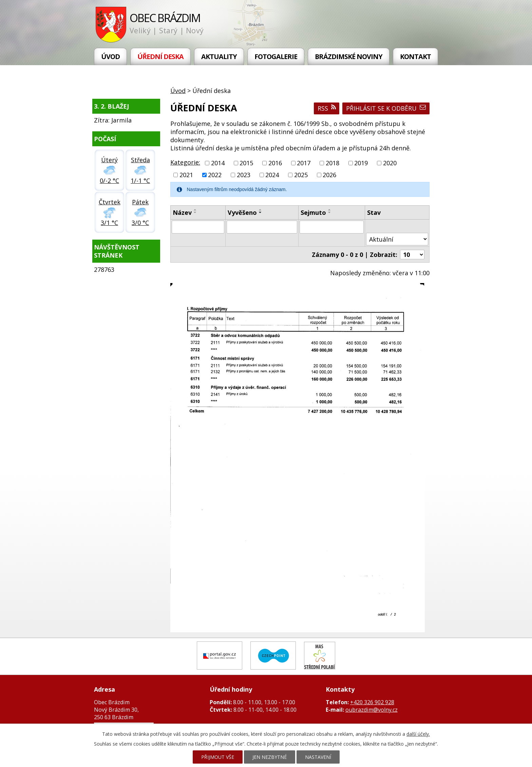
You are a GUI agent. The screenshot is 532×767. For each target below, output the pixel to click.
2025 (301, 175)
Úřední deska (160, 57)
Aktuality (219, 57)
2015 (246, 163)
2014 (218, 163)
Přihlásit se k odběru (386, 108)
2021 (186, 175)
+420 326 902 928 (372, 702)
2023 (244, 175)
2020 (390, 163)
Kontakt (415, 57)
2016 (275, 163)
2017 (304, 163)
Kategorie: (185, 162)
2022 (215, 175)
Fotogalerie (276, 57)
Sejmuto (313, 212)
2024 (272, 175)
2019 (361, 163)
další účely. (418, 734)
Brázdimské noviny (349, 57)
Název (182, 212)
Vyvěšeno (242, 212)
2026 (329, 175)
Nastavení (318, 757)
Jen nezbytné (270, 757)
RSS (327, 108)
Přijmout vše (218, 757)
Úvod (110, 57)
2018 (332, 163)
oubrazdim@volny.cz (372, 710)
